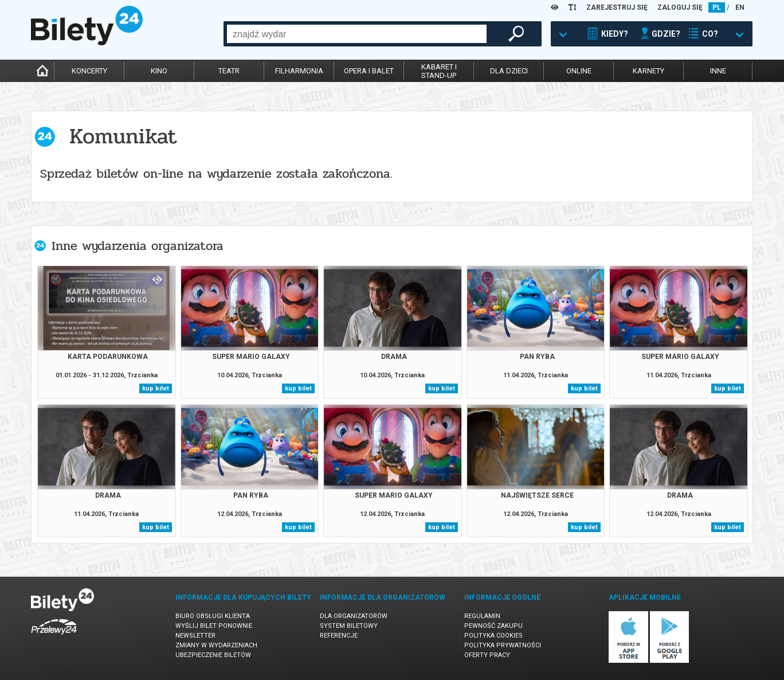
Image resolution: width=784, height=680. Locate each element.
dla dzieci (509, 71)
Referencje (339, 636)
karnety (648, 71)
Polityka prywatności (503, 645)
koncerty (89, 71)
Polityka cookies (493, 636)
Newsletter (195, 636)
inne (718, 71)
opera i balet (369, 71)
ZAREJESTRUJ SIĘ (617, 7)
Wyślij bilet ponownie (214, 626)
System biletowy (349, 626)
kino (159, 71)
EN (740, 7)
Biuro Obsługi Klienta (213, 616)
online (579, 71)
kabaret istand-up (439, 71)
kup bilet (156, 388)
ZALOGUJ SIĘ (680, 7)
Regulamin (482, 616)
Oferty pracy (487, 655)
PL (717, 7)
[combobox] (357, 34)
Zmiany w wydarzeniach (216, 645)
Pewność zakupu (493, 626)
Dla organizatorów (354, 616)
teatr (229, 71)
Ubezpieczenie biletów (213, 655)
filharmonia (299, 71)
